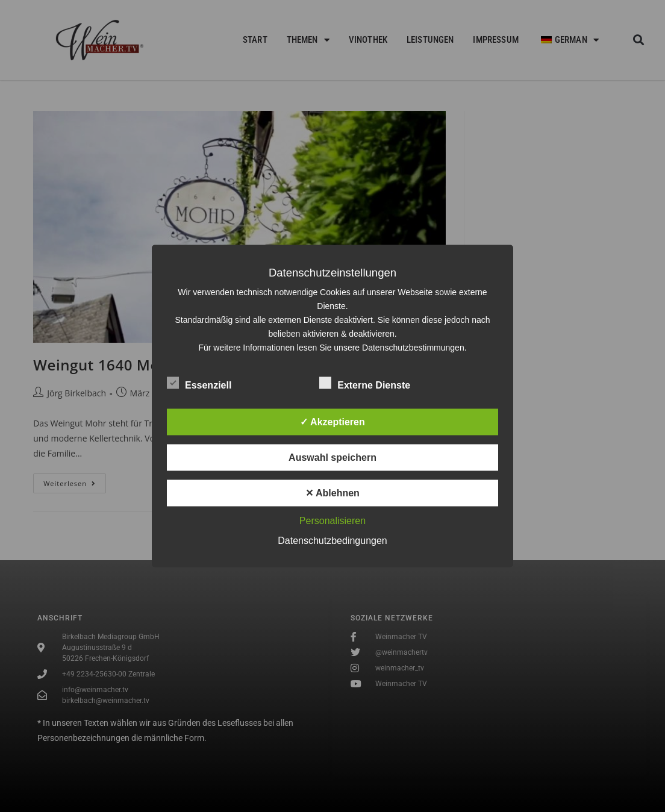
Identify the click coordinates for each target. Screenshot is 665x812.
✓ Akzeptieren (332, 422)
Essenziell (199, 383)
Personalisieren (332, 521)
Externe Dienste (365, 383)
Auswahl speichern (332, 458)
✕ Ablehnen (332, 493)
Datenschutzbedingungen (332, 541)
